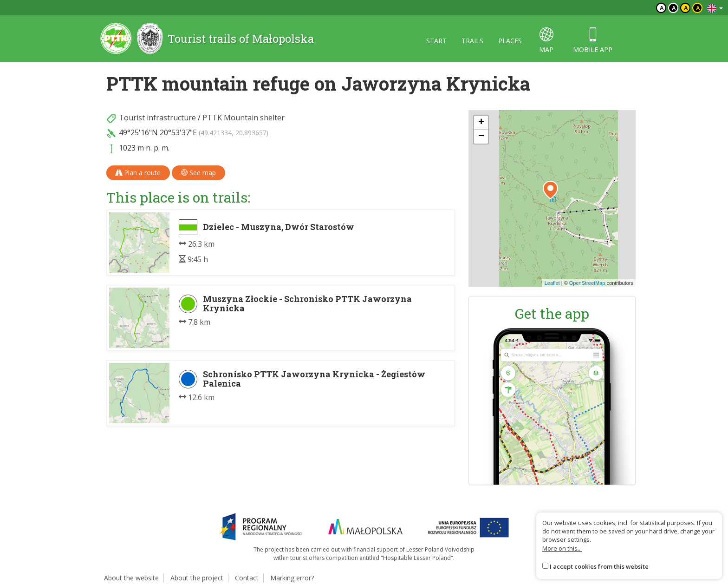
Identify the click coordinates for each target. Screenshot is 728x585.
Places (510, 41)
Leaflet (552, 283)
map (546, 41)
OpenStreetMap (587, 283)
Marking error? (292, 578)
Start (436, 41)
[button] (550, 190)
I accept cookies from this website (599, 566)
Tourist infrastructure (157, 118)
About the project (197, 578)
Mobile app (593, 41)
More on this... (562, 548)
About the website (131, 578)
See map (198, 173)
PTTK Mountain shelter (244, 118)
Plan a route (138, 173)
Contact (247, 578)
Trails (472, 41)
